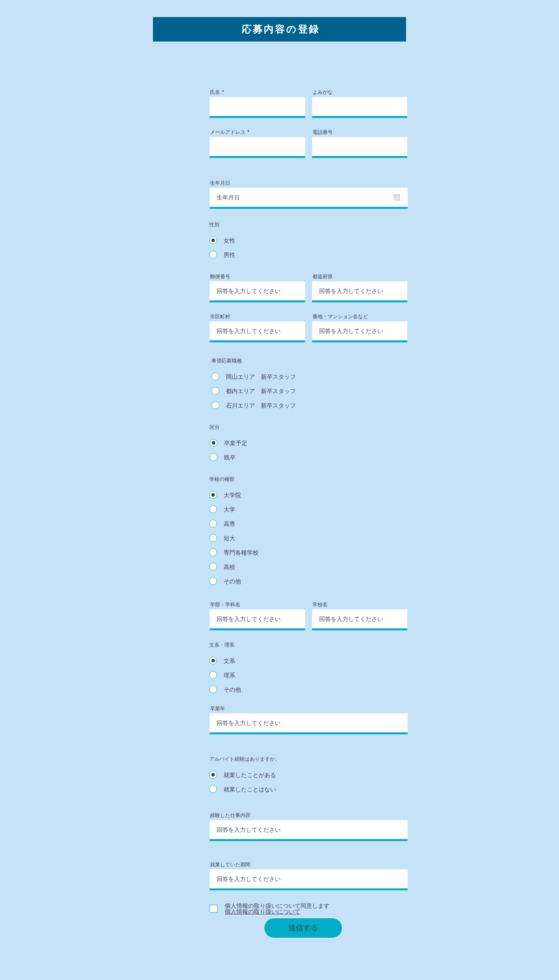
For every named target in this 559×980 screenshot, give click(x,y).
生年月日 (220, 183)
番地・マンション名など (340, 317)
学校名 (320, 604)
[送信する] (303, 928)
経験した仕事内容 (230, 815)
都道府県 (323, 277)
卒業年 (218, 709)
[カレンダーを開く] (397, 198)
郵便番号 (220, 277)
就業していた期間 (230, 865)
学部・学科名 (225, 604)
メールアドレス (228, 132)
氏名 (215, 92)
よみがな (323, 92)
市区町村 (220, 317)
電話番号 (323, 132)
